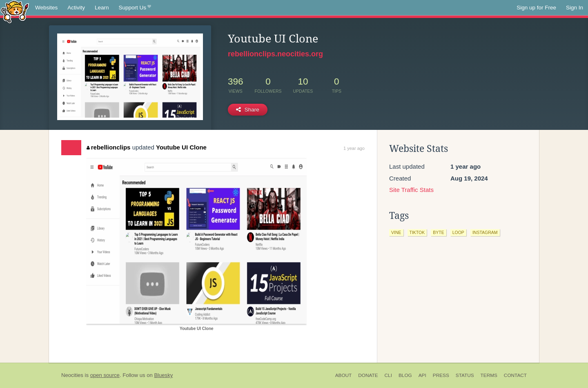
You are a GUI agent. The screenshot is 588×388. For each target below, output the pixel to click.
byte (438, 232)
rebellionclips (108, 147)
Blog (405, 375)
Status (465, 375)
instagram (485, 232)
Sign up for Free (536, 8)
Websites (46, 8)
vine (396, 232)
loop (458, 232)
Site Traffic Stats (411, 190)
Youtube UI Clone (181, 147)
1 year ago (354, 148)
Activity (76, 8)
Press (441, 375)
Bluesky (163, 375)
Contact (515, 375)
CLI (388, 375)
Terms (489, 375)
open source (105, 375)
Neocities (72, 375)
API (422, 375)
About (344, 375)
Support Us (135, 8)
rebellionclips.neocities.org (275, 54)
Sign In (575, 8)
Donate (368, 375)
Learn (102, 8)
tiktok (417, 232)
